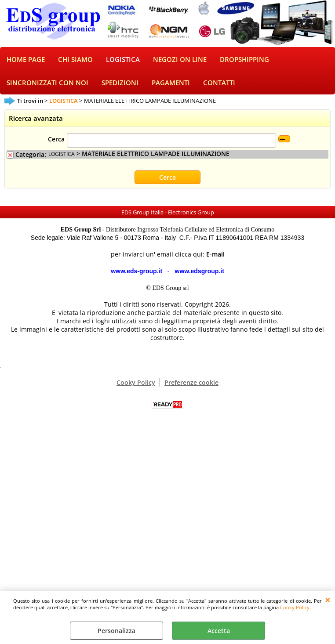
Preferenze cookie (191, 382)
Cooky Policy (295, 607)
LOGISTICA (123, 60)
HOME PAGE (26, 60)
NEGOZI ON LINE (180, 60)
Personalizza (117, 631)
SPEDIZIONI (120, 83)
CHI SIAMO (75, 60)
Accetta (219, 631)
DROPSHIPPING (244, 60)
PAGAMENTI (171, 83)
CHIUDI (328, 600)
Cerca (56, 139)
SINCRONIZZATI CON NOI (47, 83)
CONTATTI (219, 83)
